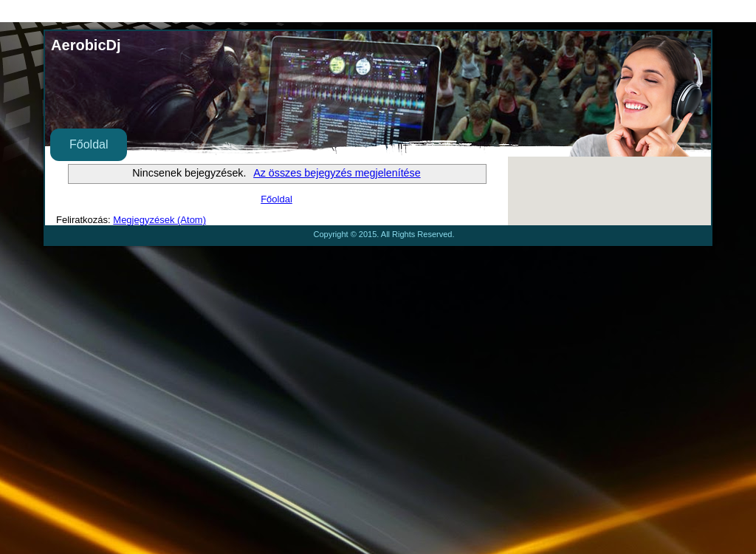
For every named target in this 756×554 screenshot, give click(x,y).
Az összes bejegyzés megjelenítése (337, 173)
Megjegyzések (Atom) (159, 220)
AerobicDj (86, 45)
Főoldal (89, 144)
